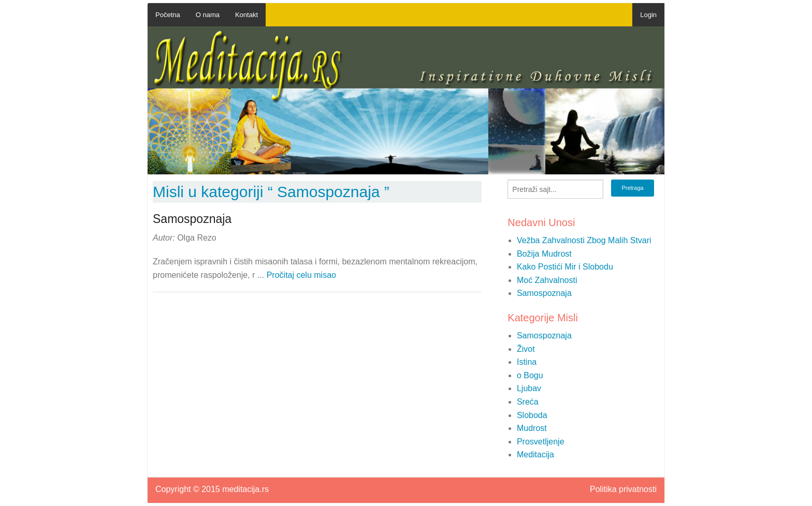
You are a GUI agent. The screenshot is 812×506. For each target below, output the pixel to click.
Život (526, 349)
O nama (208, 15)
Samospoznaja (544, 293)
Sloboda (532, 415)
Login (648, 15)
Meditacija (535, 455)
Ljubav (529, 388)
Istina (527, 362)
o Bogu (530, 375)
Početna (168, 15)
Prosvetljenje (541, 442)
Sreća (528, 402)
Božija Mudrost (544, 254)
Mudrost (532, 428)
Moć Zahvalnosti (547, 280)
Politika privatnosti (623, 489)
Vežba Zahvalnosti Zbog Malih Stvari (584, 240)
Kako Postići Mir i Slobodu (565, 267)
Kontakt (247, 15)
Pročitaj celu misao (301, 275)
